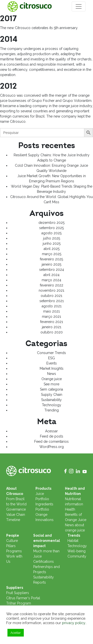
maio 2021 (51, 311)
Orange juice (52, 379)
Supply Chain (52, 395)
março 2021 (51, 317)
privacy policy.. (74, 623)
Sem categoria (51, 389)
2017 (8, 19)
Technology (52, 405)
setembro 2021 (52, 301)
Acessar (51, 431)
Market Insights (52, 368)
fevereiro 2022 (52, 285)
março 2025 (52, 254)
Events (52, 363)
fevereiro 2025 (51, 259)
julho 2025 (52, 238)
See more (51, 384)
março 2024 (51, 280)
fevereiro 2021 (52, 322)
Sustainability (51, 400)
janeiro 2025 (51, 264)
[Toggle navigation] (79, 6)
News (52, 374)
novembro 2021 (51, 290)
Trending (52, 410)
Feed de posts (52, 436)
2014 (9, 39)
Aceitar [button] (16, 633)
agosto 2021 (52, 306)
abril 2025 (52, 249)
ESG (51, 358)
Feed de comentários (51, 442)
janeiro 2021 (52, 327)
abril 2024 (51, 275)
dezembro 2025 (51, 223)
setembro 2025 (51, 228)
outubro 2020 (52, 332)
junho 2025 (52, 243)
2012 (8, 86)
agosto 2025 (51, 233)
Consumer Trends (51, 353)
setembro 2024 (52, 270)
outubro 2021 (51, 296)
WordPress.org (52, 447)
